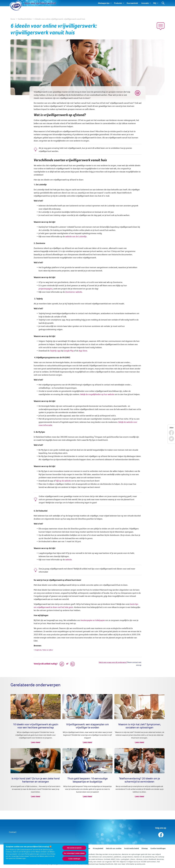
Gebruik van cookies (114, 848)
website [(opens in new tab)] (69, 560)
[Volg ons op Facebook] (161, 834)
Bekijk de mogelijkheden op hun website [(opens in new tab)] (97, 394)
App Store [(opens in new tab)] (83, 351)
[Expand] (111, 3)
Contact (13, 832)
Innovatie (145, 3)
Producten (118, 3)
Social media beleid (132, 848)
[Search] (163, 3)
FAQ (155, 3)
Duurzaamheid (132, 3)
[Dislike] (73, 664)
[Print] (138, 93)
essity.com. (141, 864)
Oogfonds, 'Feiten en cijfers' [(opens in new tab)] (44, 650)
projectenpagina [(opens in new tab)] (46, 289)
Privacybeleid (98, 848)
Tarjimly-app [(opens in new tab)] (55, 351)
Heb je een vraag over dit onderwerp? (113, 662)
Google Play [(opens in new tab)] (69, 351)
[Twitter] (171, 439)
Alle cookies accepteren (74, 848)
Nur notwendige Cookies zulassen (74, 853)
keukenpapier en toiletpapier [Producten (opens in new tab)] (93, 620)
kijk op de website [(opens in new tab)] (63, 481)
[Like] (62, 664)
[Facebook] (171, 433)
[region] (46, 854)
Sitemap (145, 848)
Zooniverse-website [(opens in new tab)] (74, 292)
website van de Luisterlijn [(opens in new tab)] (76, 236)
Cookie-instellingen (158, 848)
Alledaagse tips (104, 3)
